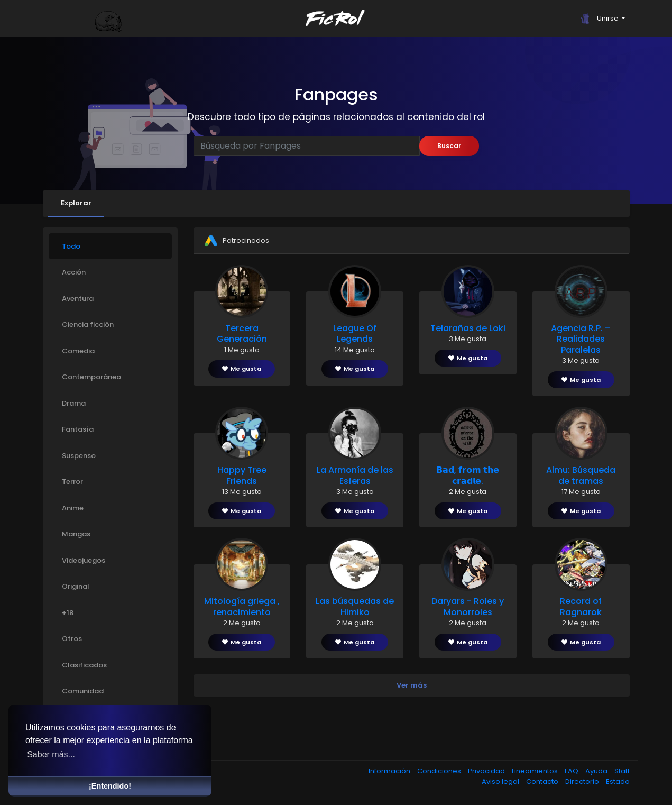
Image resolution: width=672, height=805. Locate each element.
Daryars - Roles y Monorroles (468, 607)
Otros (72, 639)
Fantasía (78, 429)
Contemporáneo (91, 377)
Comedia (78, 351)
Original (76, 586)
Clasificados (84, 665)
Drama (74, 403)
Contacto (543, 781)
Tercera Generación (242, 334)
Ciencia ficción (88, 324)
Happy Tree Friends (242, 475)
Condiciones (440, 771)
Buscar (449, 146)
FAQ (572, 771)
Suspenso (79, 456)
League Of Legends (355, 334)
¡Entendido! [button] (110, 786)
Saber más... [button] (51, 754)
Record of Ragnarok (581, 607)
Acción (74, 272)
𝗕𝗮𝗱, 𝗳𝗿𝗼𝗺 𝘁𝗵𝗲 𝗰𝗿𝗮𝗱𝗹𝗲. (468, 475)
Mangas (76, 534)
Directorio (583, 781)
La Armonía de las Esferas (355, 475)
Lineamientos (536, 771)
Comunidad (83, 691)
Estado (618, 781)
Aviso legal (501, 781)
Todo (71, 246)
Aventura (78, 299)
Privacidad (487, 771)
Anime (73, 508)
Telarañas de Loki (468, 328)
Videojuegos (84, 560)
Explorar (76, 203)
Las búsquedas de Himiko (355, 607)
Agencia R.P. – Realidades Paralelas (581, 339)
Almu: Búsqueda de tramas (581, 475)
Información (390, 771)
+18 (68, 613)
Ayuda (597, 771)
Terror (72, 482)
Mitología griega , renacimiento (242, 607)
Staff (622, 771)
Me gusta (242, 369)
